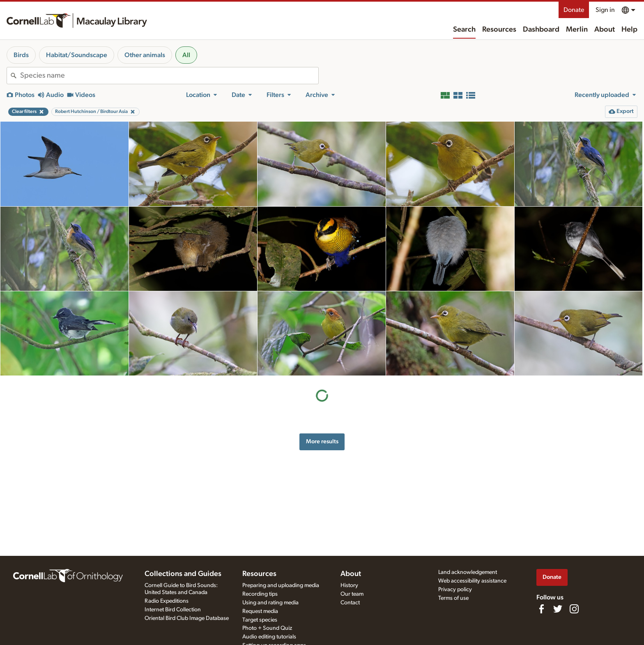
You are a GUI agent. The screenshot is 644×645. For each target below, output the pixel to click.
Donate (574, 10)
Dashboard (541, 30)
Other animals (145, 55)
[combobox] (169, 76)
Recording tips (260, 594)
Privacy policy (455, 590)
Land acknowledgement (468, 572)
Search (464, 30)
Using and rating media (270, 603)
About (605, 30)
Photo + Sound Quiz (267, 628)
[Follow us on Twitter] (558, 609)
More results (322, 441)
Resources (499, 30)
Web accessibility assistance (472, 581)
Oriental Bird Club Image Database (187, 618)
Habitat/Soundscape (77, 55)
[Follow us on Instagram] (574, 609)
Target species (260, 620)
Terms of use (453, 598)
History (349, 585)
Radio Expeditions (167, 601)
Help (629, 30)
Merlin (577, 30)
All (186, 55)
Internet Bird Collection (173, 610)
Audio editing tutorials (269, 637)
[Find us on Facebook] (541, 609)
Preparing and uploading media (281, 585)
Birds (21, 55)
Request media (260, 611)
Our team (352, 594)
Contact (350, 603)
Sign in (605, 10)
